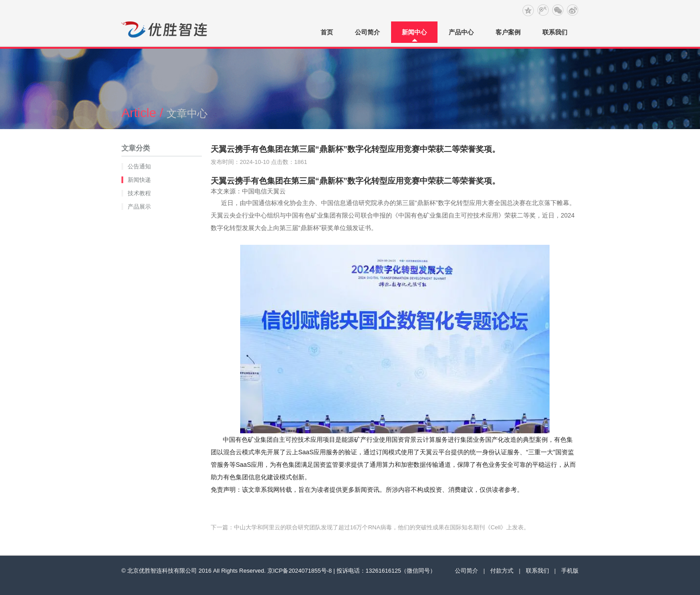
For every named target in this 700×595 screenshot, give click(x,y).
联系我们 (555, 32)
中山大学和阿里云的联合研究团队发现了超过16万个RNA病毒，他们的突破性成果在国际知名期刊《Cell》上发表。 (382, 527)
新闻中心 (414, 32)
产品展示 (139, 207)
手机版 (570, 571)
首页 (327, 32)
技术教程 (139, 193)
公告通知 (139, 166)
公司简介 (367, 32)
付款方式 (502, 571)
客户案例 (508, 32)
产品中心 (461, 32)
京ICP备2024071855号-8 (300, 571)
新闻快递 (139, 180)
